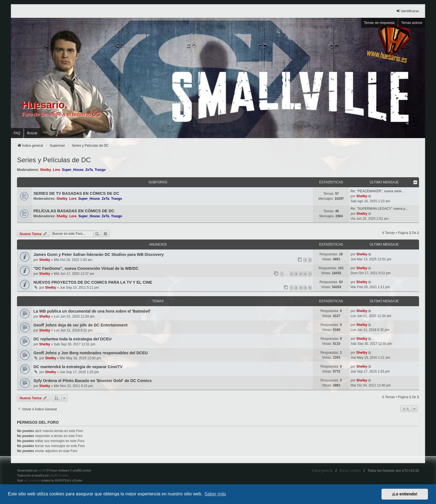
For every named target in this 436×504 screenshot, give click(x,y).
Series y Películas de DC (54, 160)
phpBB (43, 471)
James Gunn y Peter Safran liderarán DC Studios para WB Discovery (99, 255)
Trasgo (100, 170)
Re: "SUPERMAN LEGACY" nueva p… (380, 209)
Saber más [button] (215, 494)
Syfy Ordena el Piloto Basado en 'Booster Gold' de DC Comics (92, 381)
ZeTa (89, 170)
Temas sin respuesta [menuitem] (379, 23)
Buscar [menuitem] (32, 133)
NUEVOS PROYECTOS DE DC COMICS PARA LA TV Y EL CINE (93, 282)
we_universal (32, 481)
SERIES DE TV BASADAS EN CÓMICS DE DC (76, 193)
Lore (56, 170)
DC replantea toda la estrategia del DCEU (72, 339)
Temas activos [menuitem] (412, 23)
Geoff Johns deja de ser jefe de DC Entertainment (80, 325)
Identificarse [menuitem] (407, 11)
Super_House (73, 170)
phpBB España (59, 476)
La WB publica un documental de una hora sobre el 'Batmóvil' (92, 311)
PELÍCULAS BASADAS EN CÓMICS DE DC (74, 211)
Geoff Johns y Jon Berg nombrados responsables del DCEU (91, 353)
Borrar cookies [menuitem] (350, 471)
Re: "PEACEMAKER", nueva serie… (378, 191)
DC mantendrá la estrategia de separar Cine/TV (78, 367)
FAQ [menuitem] (17, 133)
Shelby (45, 170)
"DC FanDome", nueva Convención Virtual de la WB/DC (86, 268)
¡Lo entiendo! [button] (405, 494)
